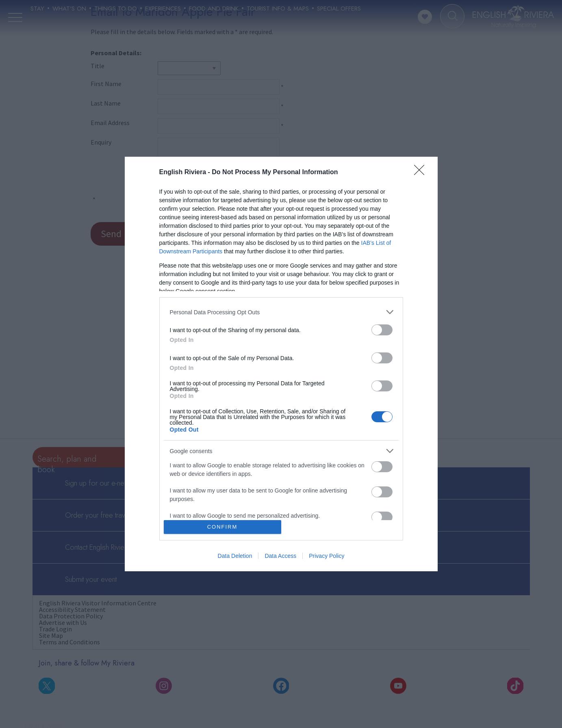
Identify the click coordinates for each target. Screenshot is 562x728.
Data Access (280, 556)
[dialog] (281, 364)
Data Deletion (235, 556)
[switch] (382, 330)
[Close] (422, 173)
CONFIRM (222, 527)
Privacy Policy (327, 556)
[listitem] (281, 312)
